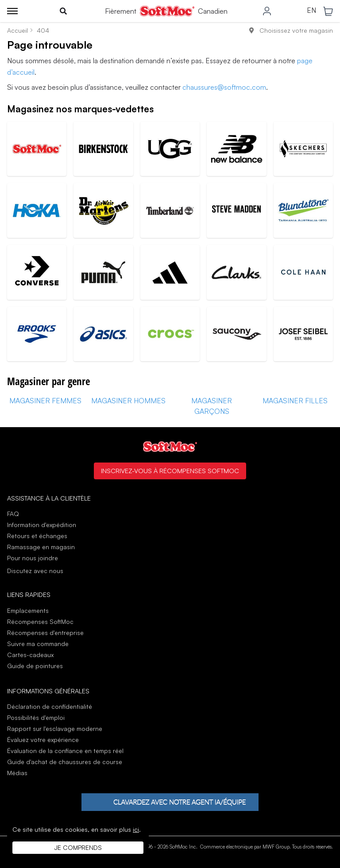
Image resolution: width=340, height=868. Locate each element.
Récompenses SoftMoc (40, 621)
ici (136, 829)
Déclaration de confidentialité (50, 706)
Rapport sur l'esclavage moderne (55, 728)
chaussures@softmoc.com (224, 87)
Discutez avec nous (35, 571)
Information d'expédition (42, 525)
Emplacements (28, 610)
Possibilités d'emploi (36, 717)
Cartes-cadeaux (30, 655)
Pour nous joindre (33, 558)
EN (311, 11)
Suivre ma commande (38, 644)
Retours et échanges (37, 536)
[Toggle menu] (12, 11)
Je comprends (78, 847)
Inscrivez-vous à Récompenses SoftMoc (170, 470)
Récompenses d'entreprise (45, 633)
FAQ (13, 514)
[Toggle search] (63, 11)
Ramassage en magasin (41, 547)
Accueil (17, 30)
